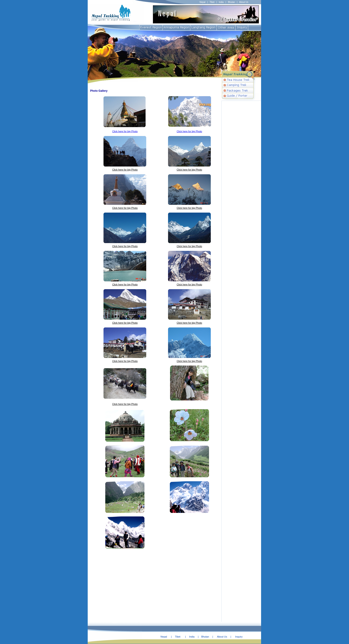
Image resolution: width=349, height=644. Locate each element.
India (221, 2)
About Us (244, 2)
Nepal (203, 2)
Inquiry (239, 637)
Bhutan (231, 2)
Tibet (212, 2)
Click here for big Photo (125, 131)
